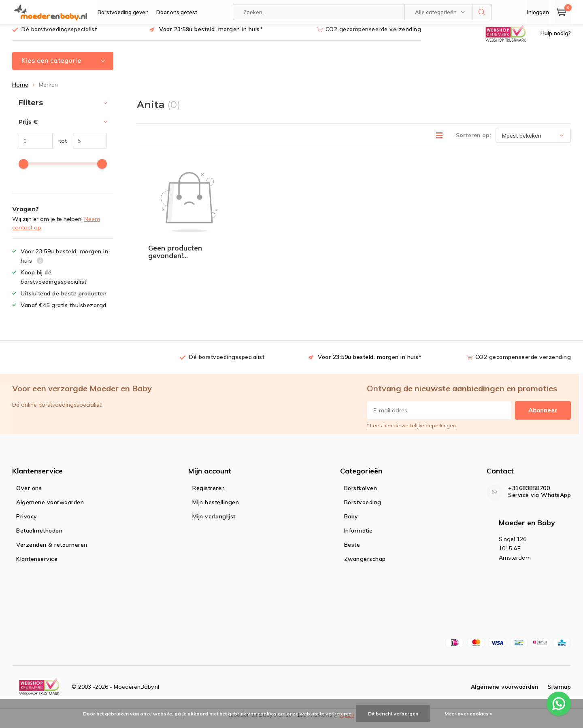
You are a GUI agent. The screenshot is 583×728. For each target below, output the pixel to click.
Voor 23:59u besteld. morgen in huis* (211, 35)
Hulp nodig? (556, 39)
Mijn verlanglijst (214, 522)
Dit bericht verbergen (393, 714)
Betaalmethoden (39, 536)
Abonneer (543, 416)
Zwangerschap (365, 565)
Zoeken (482, 12)
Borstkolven (361, 494)
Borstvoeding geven (123, 12)
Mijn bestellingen (216, 508)
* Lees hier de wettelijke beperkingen (411, 432)
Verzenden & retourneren (52, 550)
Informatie (359, 536)
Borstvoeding (363, 508)
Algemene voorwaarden (50, 508)
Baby (351, 522)
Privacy (27, 522)
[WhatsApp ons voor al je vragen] (559, 704)
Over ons (29, 494)
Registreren (209, 494)
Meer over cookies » (468, 714)
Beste (352, 550)
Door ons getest (177, 12)
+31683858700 (529, 494)
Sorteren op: (473, 141)
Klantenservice (37, 565)
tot (60, 147)
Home (20, 91)
